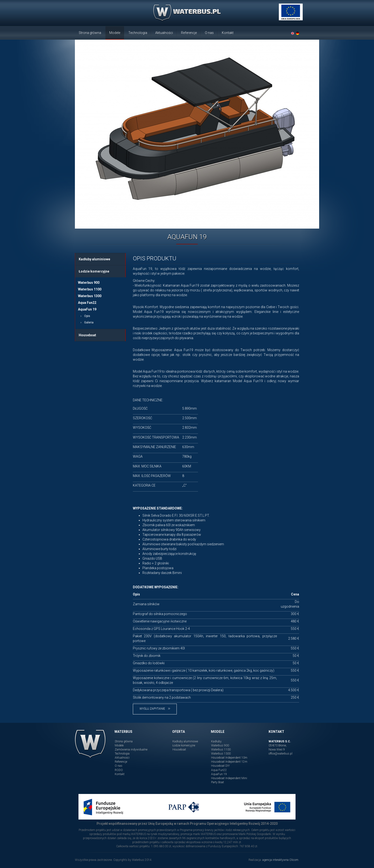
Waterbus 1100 (90, 289)
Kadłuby (216, 741)
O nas (209, 33)
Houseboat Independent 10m (229, 758)
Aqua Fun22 (87, 303)
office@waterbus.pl (280, 754)
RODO (119, 770)
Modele (115, 33)
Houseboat (87, 335)
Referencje (189, 33)
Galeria (89, 322)
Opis (87, 316)
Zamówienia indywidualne (131, 750)
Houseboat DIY (220, 766)
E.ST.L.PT (202, 515)
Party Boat (218, 782)
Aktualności (164, 33)
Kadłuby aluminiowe (94, 259)
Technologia (138, 33)
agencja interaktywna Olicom (280, 860)
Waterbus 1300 (90, 296)
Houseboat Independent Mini (229, 778)
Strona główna (90, 33)
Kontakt (228, 33)
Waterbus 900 (89, 283)
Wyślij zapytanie (155, 709)
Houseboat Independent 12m (229, 762)
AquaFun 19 (87, 309)
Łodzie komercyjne (94, 271)
